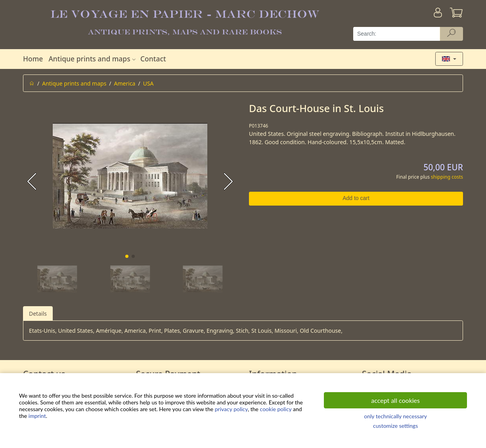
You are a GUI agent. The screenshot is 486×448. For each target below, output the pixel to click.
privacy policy (231, 409)
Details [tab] (38, 314)
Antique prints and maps (93, 59)
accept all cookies (395, 400)
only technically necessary (395, 416)
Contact (153, 59)
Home (33, 59)
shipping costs (447, 177)
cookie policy (276, 409)
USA (148, 83)
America (125, 83)
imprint (37, 416)
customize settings (395, 426)
